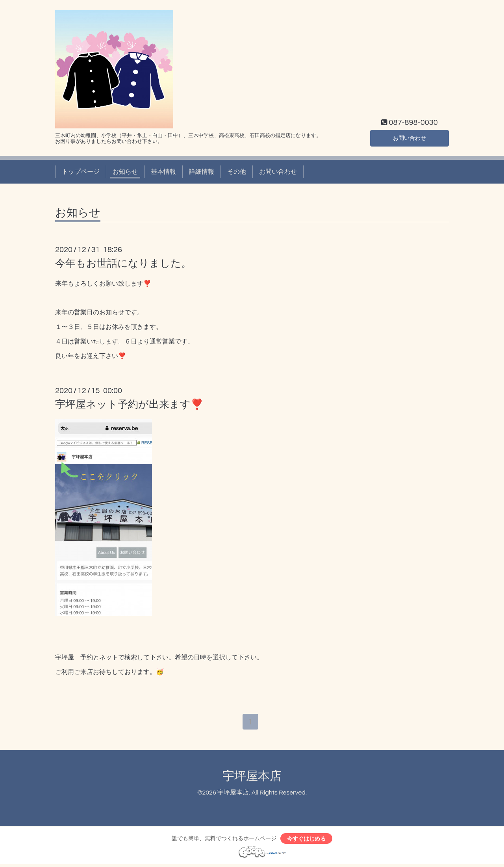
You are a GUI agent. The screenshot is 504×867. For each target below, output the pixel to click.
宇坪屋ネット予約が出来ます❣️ (129, 405)
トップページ (81, 172)
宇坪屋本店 (252, 777)
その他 (237, 172)
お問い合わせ (409, 137)
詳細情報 (202, 172)
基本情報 (163, 172)
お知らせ (125, 172)
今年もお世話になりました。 (123, 264)
